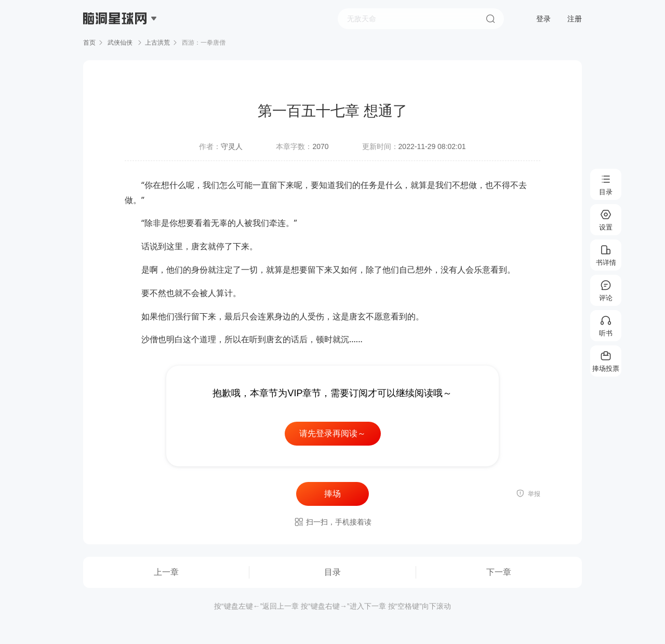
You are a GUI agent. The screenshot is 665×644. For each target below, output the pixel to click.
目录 (332, 572)
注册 (575, 19)
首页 (89, 43)
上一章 (166, 572)
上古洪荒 (157, 43)
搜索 (490, 19)
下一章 (499, 572)
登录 (543, 19)
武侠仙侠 (120, 43)
